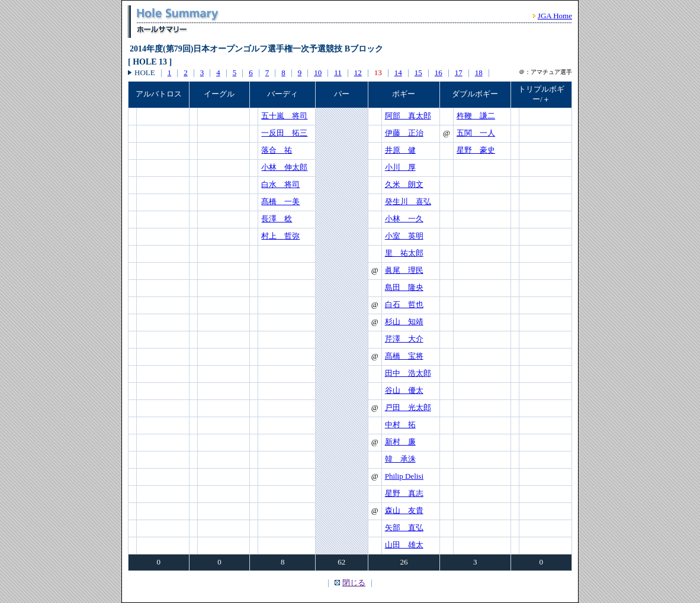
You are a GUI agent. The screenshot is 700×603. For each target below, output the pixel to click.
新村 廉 (400, 442)
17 (459, 72)
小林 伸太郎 (284, 167)
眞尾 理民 (404, 270)
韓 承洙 (400, 459)
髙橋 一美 (280, 201)
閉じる (354, 583)
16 (439, 72)
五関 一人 (476, 133)
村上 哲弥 (280, 236)
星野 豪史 (476, 150)
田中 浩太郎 (408, 373)
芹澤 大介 (404, 339)
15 (418, 72)
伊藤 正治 (404, 133)
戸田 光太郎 (408, 407)
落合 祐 (277, 150)
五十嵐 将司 (284, 116)
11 (338, 72)
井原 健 (400, 150)
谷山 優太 (404, 390)
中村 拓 (400, 425)
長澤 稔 (277, 219)
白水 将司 (280, 184)
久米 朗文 (404, 184)
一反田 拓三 (284, 133)
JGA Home (555, 16)
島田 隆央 (404, 287)
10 (318, 72)
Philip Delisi (404, 476)
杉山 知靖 (404, 322)
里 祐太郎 (404, 253)
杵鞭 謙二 (476, 116)
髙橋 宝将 (404, 356)
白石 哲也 (404, 304)
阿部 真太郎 (408, 116)
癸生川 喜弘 (408, 201)
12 (358, 72)
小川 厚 (400, 167)
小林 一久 (404, 219)
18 (479, 72)
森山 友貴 (404, 510)
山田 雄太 (404, 545)
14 (398, 72)
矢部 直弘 (404, 528)
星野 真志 (404, 493)
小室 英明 (404, 236)
